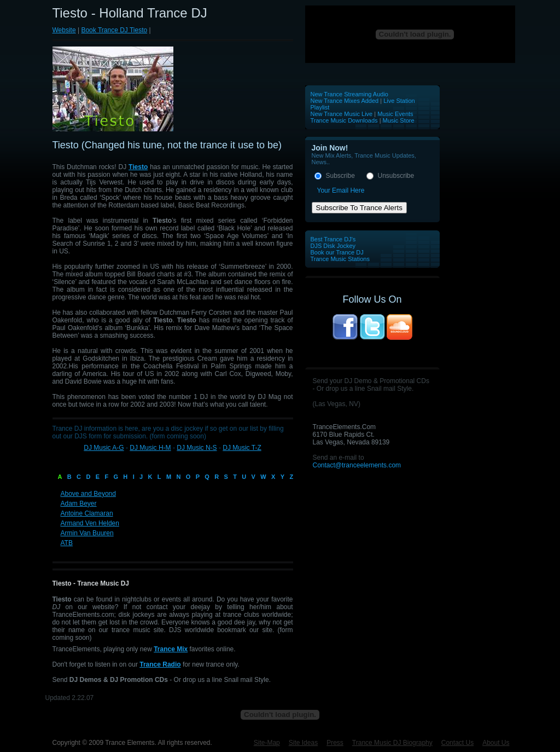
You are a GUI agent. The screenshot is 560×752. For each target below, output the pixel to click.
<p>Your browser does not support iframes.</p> (410, 34)
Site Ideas (303, 743)
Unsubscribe (396, 176)
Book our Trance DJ (337, 252)
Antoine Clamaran (87, 513)
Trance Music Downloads (344, 120)
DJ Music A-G (104, 448)
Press (335, 743)
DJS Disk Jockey (333, 246)
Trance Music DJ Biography (392, 743)
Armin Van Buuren (87, 533)
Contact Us (457, 743)
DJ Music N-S (197, 448)
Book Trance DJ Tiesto (114, 30)
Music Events (395, 114)
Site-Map (267, 743)
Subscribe (340, 176)
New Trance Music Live (343, 114)
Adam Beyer (79, 504)
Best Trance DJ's (333, 239)
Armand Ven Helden (90, 523)
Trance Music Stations (340, 259)
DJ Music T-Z (242, 448)
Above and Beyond (88, 494)
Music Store (399, 120)
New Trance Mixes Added (345, 101)
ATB (67, 543)
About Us (496, 743)
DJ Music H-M (150, 448)
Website (64, 30)
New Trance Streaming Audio (349, 94)
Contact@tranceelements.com (357, 465)
